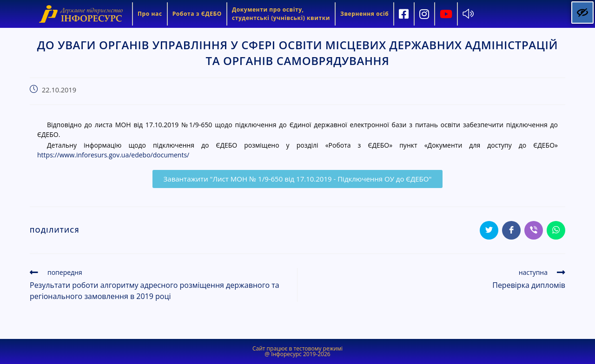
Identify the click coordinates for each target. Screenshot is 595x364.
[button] (298, 179)
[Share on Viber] (534, 230)
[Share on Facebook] (511, 230)
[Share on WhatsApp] (556, 230)
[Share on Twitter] (489, 230)
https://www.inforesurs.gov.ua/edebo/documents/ (113, 155)
